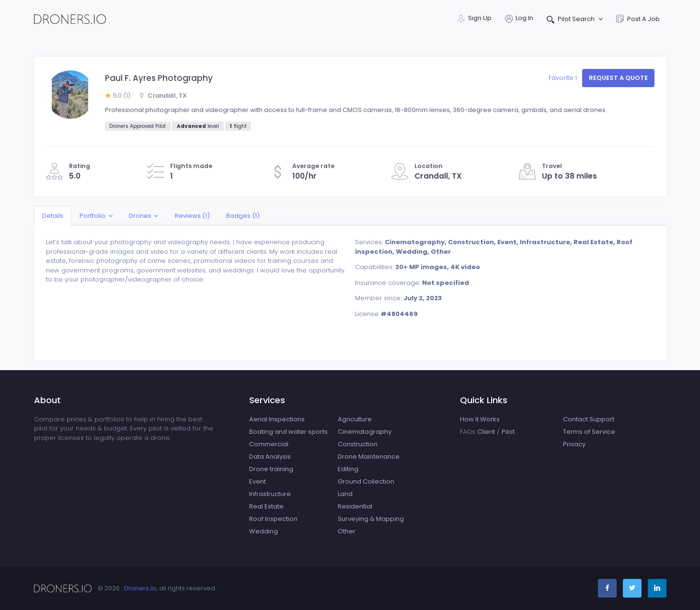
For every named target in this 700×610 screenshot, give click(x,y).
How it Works (480, 419)
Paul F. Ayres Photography (159, 78)
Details (53, 216)
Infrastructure (270, 494)
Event (258, 481)
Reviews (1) (192, 216)
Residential (355, 506)
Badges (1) (243, 216)
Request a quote (618, 78)
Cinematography (365, 432)
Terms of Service (589, 432)
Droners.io (140, 588)
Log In (519, 19)
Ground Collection (366, 481)
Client (486, 432)
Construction (358, 444)
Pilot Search (571, 20)
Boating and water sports (288, 432)
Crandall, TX (163, 96)
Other (347, 531)
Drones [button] (140, 216)
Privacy (574, 444)
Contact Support (589, 419)
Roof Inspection (273, 519)
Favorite (564, 78)
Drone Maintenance (369, 457)
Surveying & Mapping (371, 519)
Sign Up (474, 19)
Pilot (508, 432)
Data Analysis (270, 457)
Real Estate (266, 506)
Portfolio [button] (92, 216)
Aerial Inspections (277, 419)
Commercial (269, 444)
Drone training (271, 469)
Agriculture (355, 419)
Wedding (264, 531)
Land (345, 494)
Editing (348, 469)
